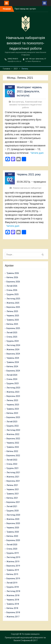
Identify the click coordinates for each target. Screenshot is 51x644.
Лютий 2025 (12, 333)
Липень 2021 (12, 485)
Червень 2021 (13, 489)
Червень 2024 (13, 358)
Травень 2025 (13, 320)
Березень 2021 (13, 502)
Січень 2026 (12, 290)
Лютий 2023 (12, 422)
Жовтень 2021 (13, 477)
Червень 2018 (13, 600)
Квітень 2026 (12, 277)
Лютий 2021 (12, 506)
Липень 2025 (12, 311)
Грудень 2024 (13, 341)
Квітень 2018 (12, 608)
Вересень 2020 (13, 523)
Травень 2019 (13, 570)
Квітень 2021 (12, 498)
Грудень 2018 (13, 587)
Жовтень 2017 (13, 617)
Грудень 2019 (13, 553)
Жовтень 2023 (13, 392)
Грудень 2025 (13, 294)
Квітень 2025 (12, 324)
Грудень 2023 (13, 383)
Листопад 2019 (13, 557)
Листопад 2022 (13, 430)
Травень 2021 (13, 494)
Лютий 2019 (12, 583)
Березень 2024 (13, 371)
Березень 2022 (13, 456)
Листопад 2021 (13, 472)
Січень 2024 (12, 379)
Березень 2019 (13, 578)
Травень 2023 (13, 409)
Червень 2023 (13, 405)
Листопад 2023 (13, 388)
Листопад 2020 (13, 515)
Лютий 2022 (12, 460)
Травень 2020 (13, 532)
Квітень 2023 (12, 413)
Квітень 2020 (12, 536)
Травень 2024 (13, 362)
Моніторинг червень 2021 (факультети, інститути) (29, 91)
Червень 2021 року (29, 174)
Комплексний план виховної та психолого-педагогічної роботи (26, 105)
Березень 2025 (13, 328)
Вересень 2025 (13, 307)
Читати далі (37, 153)
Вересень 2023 (13, 396)
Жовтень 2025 (13, 303)
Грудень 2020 (13, 511)
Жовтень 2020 (13, 519)
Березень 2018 (13, 612)
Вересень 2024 (13, 354)
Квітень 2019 (12, 574)
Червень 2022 (13, 443)
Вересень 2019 (13, 566)
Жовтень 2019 (13, 562)
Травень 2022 (13, 447)
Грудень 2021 (13, 468)
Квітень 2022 (12, 451)
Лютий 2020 (12, 545)
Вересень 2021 (13, 481)
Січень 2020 (12, 549)
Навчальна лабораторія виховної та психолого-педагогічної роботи (25, 43)
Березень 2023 (13, 417)
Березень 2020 (13, 540)
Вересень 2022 (13, 439)
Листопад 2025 (13, 299)
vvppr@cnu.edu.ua (14, 61)
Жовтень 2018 (13, 595)
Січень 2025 (12, 337)
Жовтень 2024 (13, 349)
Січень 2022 (12, 464)
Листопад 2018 (13, 591)
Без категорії (18, 102)
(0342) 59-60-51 (13, 59)
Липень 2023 (12, 400)
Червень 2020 (13, 528)
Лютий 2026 (12, 286)
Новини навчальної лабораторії (27, 188)
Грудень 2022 (13, 426)
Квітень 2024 (12, 366)
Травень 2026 (13, 273)
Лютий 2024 (12, 375)
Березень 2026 (13, 282)
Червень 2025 (13, 316)
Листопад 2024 (13, 345)
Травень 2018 (13, 604)
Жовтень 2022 (13, 434)
